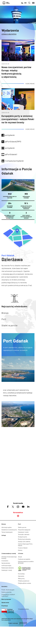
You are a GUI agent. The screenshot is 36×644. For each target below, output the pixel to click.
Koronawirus (18, 512)
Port (4, 319)
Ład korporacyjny (6, 565)
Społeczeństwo (6, 563)
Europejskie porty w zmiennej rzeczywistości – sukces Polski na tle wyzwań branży (18, 119)
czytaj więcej (30, 83)
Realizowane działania (8, 568)
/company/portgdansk (14, 161)
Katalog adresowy (6, 592)
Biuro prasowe (6, 599)
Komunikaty (21, 574)
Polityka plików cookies (25, 583)
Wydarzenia (10, 30)
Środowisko (5, 561)
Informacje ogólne (7, 527)
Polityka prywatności (24, 581)
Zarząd (20, 557)
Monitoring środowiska (24, 539)
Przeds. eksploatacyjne (8, 590)
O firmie (21, 553)
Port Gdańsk (8, 255)
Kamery (20, 550)
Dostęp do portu (23, 537)
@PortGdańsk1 (11, 154)
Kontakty (4, 586)
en (25, 3)
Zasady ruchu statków (24, 542)
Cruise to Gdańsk (23, 548)
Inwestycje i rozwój (23, 532)
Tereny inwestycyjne (7, 532)
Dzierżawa (12, 259)
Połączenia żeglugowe (24, 530)
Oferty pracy (21, 579)
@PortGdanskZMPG (13, 141)
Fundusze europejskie (24, 559)
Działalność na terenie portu (9, 530)
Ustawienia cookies (23, 609)
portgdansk (10, 135)
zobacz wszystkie (9, 34)
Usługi (4, 535)
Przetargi (5, 606)
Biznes (5, 313)
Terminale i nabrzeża (24, 534)
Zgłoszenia (21, 576)
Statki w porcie (9, 325)
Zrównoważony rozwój (9, 553)
